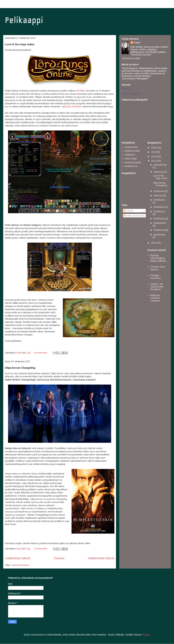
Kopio (137, 43)
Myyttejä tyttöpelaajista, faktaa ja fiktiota (158, 258)
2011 (154, 243)
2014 (154, 152)
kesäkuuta (159, 207)
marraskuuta (160, 165)
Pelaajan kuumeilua (155, 277)
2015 (154, 148)
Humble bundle (132, 151)
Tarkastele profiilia (131, 58)
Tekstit (128, 211)
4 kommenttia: (41, 353)
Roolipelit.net (131, 166)
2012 (154, 161)
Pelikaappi (24, 20)
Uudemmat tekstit (18, 558)
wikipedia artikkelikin (72, 107)
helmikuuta (159, 230)
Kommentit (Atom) (20, 565)
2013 (154, 156)
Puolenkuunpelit (133, 162)
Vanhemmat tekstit (101, 558)
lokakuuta (159, 172)
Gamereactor (131, 147)
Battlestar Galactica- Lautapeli (155, 298)
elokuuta (158, 195)
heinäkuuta (159, 200)
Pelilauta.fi (130, 155)
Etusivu (59, 558)
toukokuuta (159, 211)
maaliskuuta (160, 223)
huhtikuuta (159, 219)
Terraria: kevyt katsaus (158, 268)
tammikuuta (159, 235)
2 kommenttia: (41, 549)
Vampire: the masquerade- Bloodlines (157, 287)
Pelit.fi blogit (131, 159)
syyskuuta (159, 191)
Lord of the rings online (20, 44)
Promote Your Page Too (131, 94)
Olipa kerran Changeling (20, 368)
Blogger (146, 635)
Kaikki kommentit (133, 216)
